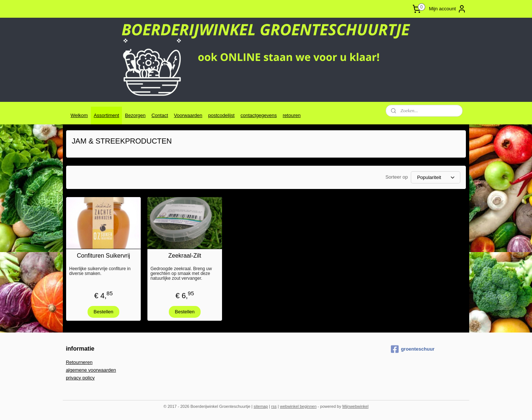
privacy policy (80, 378)
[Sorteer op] (436, 177)
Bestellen (103, 312)
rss (274, 406)
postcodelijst (221, 115)
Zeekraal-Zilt (185, 256)
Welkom (79, 115)
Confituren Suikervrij (103, 256)
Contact (160, 115)
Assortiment (107, 115)
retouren (291, 115)
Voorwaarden (188, 115)
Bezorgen (135, 115)
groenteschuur (413, 349)
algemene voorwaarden (91, 370)
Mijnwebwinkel (355, 406)
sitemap (261, 406)
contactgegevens (259, 115)
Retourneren (79, 362)
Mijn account (448, 9)
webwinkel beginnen (298, 406)
